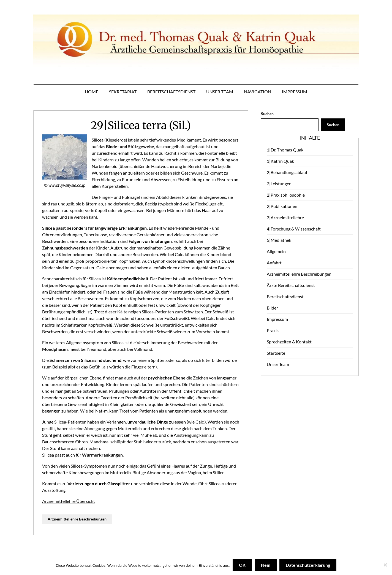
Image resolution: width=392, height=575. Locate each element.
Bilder (272, 308)
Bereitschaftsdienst (171, 92)
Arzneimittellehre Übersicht (69, 501)
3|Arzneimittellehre (285, 217)
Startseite (276, 353)
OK (242, 565)
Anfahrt (274, 263)
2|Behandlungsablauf (287, 172)
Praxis (273, 330)
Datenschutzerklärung (308, 565)
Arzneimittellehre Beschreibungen (77, 519)
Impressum (295, 92)
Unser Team (220, 92)
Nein (266, 565)
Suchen (267, 114)
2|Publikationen (282, 206)
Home (92, 92)
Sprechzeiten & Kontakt (289, 342)
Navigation (258, 92)
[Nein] (385, 565)
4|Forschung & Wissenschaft (294, 229)
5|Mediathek (279, 240)
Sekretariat (123, 92)
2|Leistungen (279, 184)
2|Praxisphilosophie (286, 195)
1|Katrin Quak (280, 161)
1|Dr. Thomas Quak (285, 150)
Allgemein (276, 251)
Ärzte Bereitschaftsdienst (291, 285)
